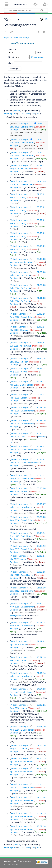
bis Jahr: (13, 50)
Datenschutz (10, 861)
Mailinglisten (16, 616)
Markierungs (37, 57)
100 (28, 114)
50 (23, 114)
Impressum (13, 864)
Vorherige (23, 123)
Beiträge (14, 130)
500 (38, 114)
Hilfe (46, 19)
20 (19, 114)
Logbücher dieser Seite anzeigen (17, 37)
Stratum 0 (20, 4)
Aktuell (14, 139)
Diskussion (40, 127)
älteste (17, 111)
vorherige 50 (10, 114)
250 (33, 114)
